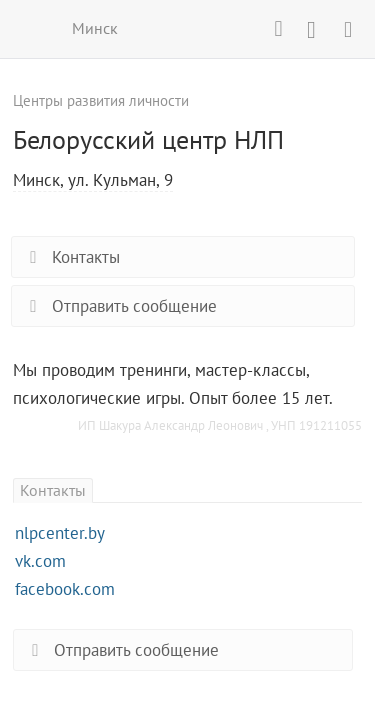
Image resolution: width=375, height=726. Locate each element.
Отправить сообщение (119, 306)
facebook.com (65, 589)
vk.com (40, 561)
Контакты (71, 257)
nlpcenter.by (60, 533)
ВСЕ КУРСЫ (27, 28)
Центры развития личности (101, 100)
